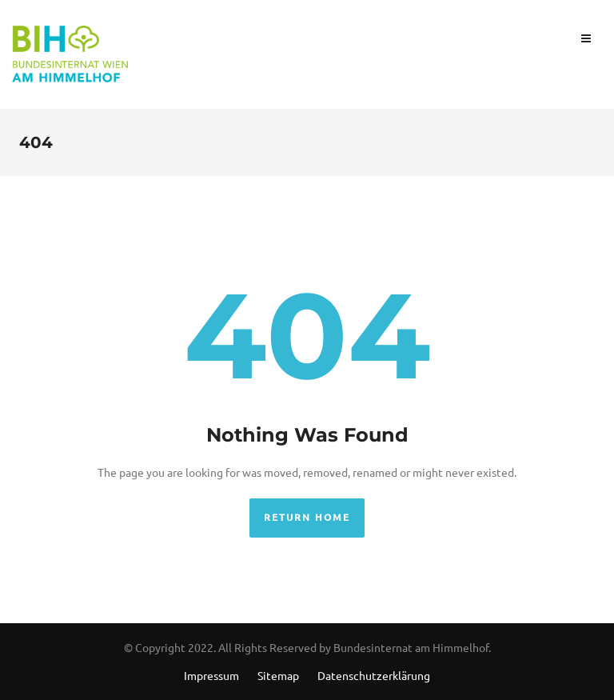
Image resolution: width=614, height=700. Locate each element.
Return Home (307, 517)
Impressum (211, 675)
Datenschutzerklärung (374, 675)
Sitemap (278, 675)
